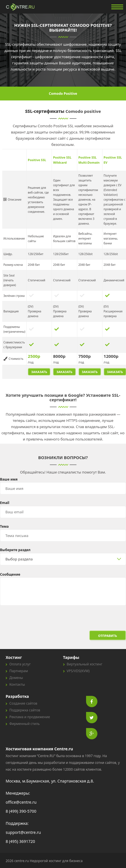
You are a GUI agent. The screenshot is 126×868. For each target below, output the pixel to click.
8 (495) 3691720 (20, 841)
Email (5, 503)
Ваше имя (9, 479)
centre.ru (21, 7)
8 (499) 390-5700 (21, 811)
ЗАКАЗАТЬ (39, 372)
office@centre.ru (21, 802)
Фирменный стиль (24, 724)
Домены (16, 678)
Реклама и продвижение (30, 717)
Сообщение (10, 574)
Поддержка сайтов (25, 710)
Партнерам (19, 671)
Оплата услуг (20, 664)
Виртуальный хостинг (85, 664)
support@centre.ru (23, 832)
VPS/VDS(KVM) (78, 671)
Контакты (17, 684)
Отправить (108, 636)
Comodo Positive (63, 94)
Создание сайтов (23, 703)
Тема (4, 526)
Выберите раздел (15, 550)
